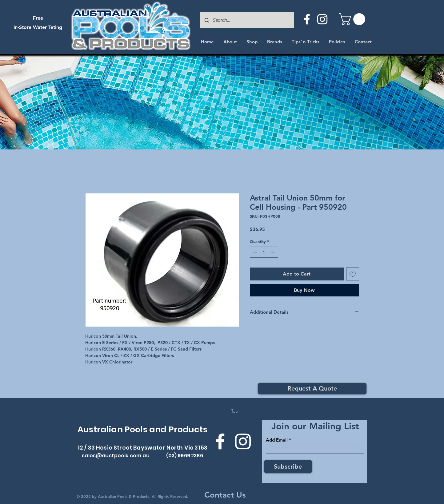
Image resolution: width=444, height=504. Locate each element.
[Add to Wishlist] (353, 274)
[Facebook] (307, 19)
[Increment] (274, 252)
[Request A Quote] (312, 389)
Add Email (277, 440)
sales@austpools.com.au (116, 456)
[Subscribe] (288, 466)
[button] (353, 19)
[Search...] (247, 20)
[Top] (235, 411)
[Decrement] (254, 252)
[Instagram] (322, 19)
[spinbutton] (264, 252)
